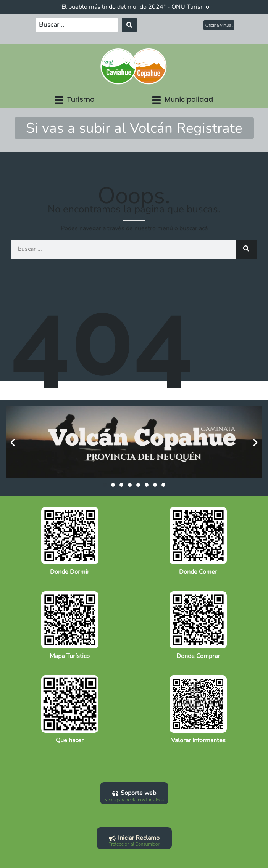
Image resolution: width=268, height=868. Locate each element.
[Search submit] (129, 25)
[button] (75, 100)
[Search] (246, 249)
